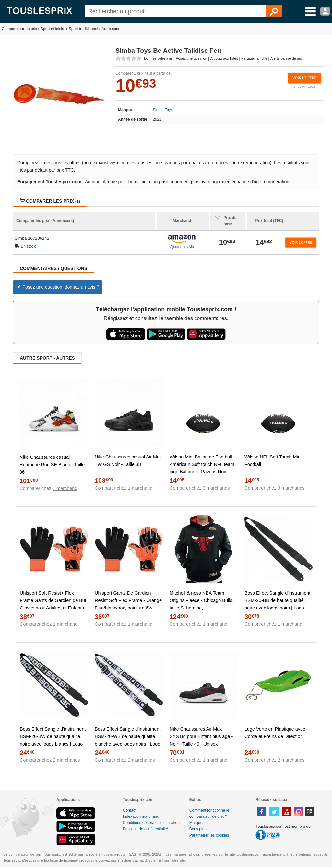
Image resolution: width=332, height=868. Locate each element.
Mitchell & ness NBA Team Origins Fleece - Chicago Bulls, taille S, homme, (202, 600)
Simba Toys (163, 110)
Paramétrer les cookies (209, 835)
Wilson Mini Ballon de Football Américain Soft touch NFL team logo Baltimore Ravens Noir (202, 464)
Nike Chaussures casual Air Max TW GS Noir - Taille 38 (128, 461)
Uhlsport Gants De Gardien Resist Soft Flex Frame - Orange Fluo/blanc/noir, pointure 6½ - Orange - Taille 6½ (128, 604)
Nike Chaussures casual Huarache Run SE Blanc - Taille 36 (52, 465)
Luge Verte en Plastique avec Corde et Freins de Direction (275, 733)
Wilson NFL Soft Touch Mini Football (273, 461)
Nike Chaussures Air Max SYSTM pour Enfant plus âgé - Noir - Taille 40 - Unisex (201, 736)
